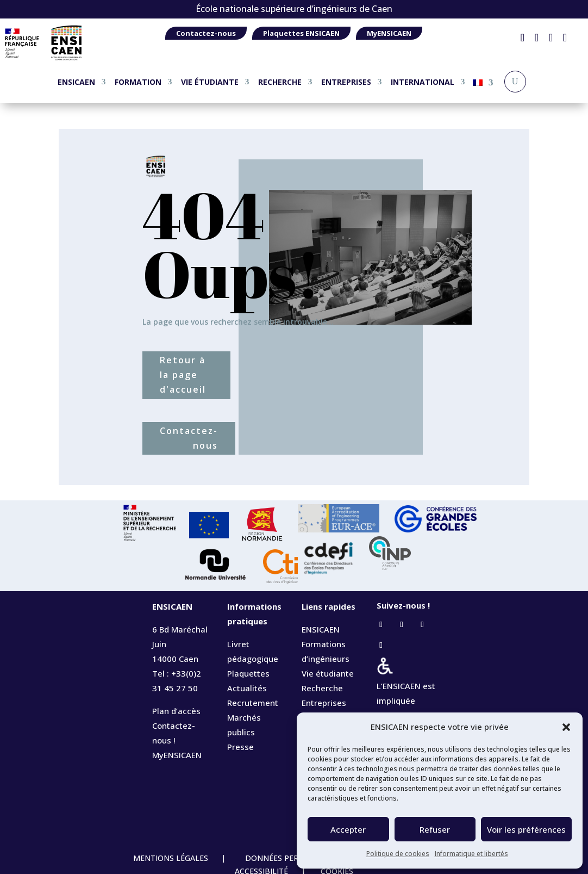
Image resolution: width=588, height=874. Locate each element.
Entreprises (324, 703)
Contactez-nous (206, 33)
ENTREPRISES (346, 82)
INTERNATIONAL (423, 82)
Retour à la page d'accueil (183, 375)
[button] (566, 727)
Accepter (348, 829)
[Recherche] (515, 82)
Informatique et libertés (471, 854)
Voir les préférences (526, 829)
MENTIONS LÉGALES (172, 858)
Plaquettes (248, 673)
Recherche (322, 688)
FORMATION (138, 82)
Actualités (247, 688)
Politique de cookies (398, 854)
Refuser (435, 829)
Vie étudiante (328, 673)
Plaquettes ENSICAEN (301, 33)
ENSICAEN (76, 82)
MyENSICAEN (389, 33)
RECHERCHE (280, 82)
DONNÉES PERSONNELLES (293, 858)
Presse (240, 747)
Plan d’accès (176, 711)
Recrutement (253, 703)
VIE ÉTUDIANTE (210, 82)
